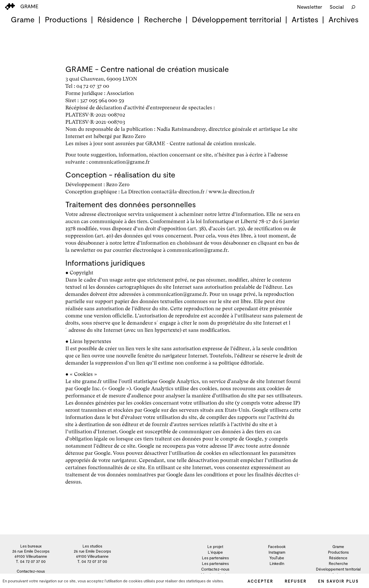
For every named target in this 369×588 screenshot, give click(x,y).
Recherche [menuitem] (163, 19)
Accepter (260, 581)
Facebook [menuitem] (277, 546)
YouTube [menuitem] (277, 558)
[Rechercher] (353, 7)
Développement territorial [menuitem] (237, 19)
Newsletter (310, 7)
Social (337, 7)
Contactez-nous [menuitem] (31, 571)
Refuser (296, 581)
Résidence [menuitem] (116, 19)
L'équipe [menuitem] (215, 552)
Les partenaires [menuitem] (215, 558)
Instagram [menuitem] (277, 552)
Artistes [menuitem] (305, 19)
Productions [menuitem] (66, 19)
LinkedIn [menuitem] (277, 563)
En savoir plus (338, 581)
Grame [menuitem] (23, 19)
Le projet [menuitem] (215, 546)
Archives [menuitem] (344, 19)
